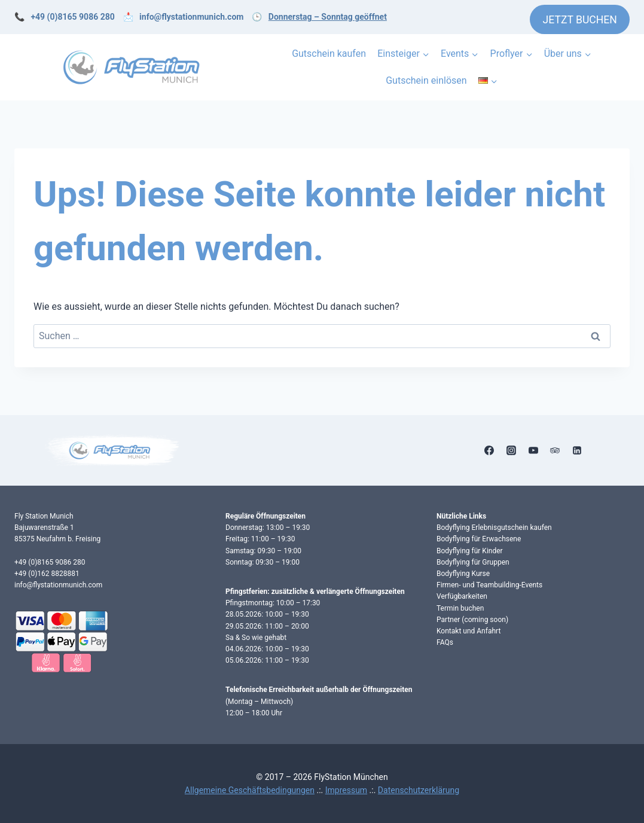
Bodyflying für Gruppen (473, 562)
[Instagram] (511, 450)
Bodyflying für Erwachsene (479, 539)
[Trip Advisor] (555, 450)
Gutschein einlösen (426, 80)
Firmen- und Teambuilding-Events (489, 585)
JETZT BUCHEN (580, 20)
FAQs (445, 642)
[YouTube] (533, 450)
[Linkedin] (577, 450)
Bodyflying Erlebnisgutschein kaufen (494, 528)
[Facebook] (489, 450)
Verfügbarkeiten (462, 596)
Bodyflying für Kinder (470, 551)
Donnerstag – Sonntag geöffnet (328, 17)
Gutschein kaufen (329, 54)
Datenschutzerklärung (419, 790)
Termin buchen (460, 608)
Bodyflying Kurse (463, 574)
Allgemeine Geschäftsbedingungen (250, 790)
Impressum (346, 790)
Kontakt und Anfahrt (468, 631)
